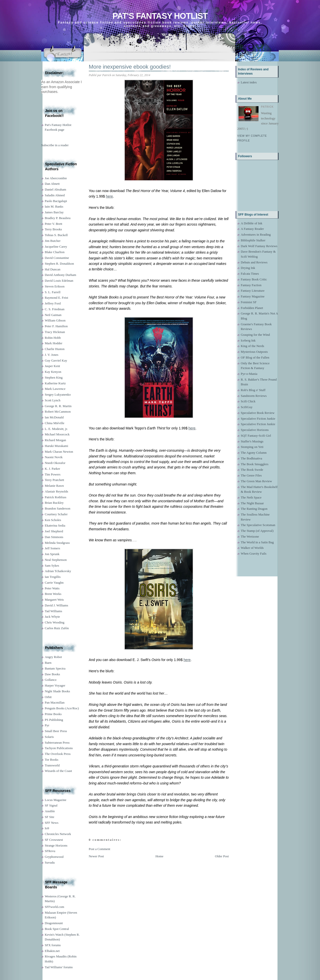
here (109, 196)
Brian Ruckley (54, 503)
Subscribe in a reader (55, 145)
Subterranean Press (57, 743)
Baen (48, 663)
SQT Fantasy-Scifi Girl (256, 436)
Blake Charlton (55, 252)
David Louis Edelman (59, 281)
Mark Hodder (53, 343)
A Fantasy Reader (252, 229)
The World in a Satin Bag (257, 542)
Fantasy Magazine (253, 296)
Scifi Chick (248, 401)
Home (159, 856)
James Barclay (54, 212)
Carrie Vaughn (54, 583)
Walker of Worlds (252, 548)
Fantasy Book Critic (254, 279)
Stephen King (54, 377)
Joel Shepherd (54, 531)
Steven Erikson (55, 286)
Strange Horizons (56, 845)
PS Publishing (54, 720)
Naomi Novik (54, 457)
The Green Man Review (256, 481)
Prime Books (53, 714)
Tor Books (51, 760)
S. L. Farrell (53, 292)
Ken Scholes (53, 520)
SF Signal (51, 805)
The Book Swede (252, 470)
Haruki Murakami (56, 446)
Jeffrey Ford (53, 303)
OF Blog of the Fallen (255, 357)
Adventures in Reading (256, 234)
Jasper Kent (52, 366)
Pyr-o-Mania (249, 374)
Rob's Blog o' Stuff (253, 390)
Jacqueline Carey (56, 247)
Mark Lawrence (55, 389)
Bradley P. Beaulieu (58, 218)
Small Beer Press (56, 731)
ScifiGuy (247, 407)
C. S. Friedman (55, 309)
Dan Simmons (54, 537)
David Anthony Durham (60, 275)
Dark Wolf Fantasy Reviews (259, 246)
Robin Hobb (53, 338)
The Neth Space (251, 497)
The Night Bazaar (252, 503)
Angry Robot (53, 657)
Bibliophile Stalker (253, 240)
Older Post (222, 856)
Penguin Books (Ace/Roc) (62, 708)
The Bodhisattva (251, 458)
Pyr (47, 725)
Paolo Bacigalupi (56, 201)
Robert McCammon (58, 412)
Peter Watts (52, 588)
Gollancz (51, 680)
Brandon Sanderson (57, 508)
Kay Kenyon (53, 372)
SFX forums (53, 945)
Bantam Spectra (55, 668)
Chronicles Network (58, 834)
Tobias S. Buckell (56, 235)
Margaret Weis (54, 600)
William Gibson (55, 320)
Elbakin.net (52, 951)
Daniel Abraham (55, 189)
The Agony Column (254, 453)
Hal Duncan (52, 269)
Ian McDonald (54, 417)
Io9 (47, 828)
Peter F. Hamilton (56, 326)
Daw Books (52, 674)
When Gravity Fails (254, 553)
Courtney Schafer (56, 514)
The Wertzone (250, 536)
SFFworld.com (54, 907)
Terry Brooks (53, 229)
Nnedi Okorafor (55, 463)
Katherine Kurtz (55, 383)
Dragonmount (54, 923)
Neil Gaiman (53, 315)
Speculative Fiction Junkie (258, 419)
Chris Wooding (55, 622)
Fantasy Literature (253, 291)
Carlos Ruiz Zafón (57, 628)
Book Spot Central (57, 929)
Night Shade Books (57, 691)
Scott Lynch (52, 400)
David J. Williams (56, 605)
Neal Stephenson (56, 560)
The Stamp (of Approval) (257, 531)
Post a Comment (99, 849)
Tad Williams (53, 611)
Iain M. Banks (54, 206)
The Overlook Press (58, 754)
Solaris (49, 737)
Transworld (52, 765)
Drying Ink (248, 268)
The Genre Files (251, 475)
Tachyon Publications (59, 748)
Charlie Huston (55, 349)
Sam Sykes (52, 565)
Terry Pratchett (54, 480)
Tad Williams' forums (59, 967)
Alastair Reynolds (56, 491)
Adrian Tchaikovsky (58, 571)
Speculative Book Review (258, 413)
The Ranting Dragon (254, 509)
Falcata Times (250, 274)
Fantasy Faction (251, 285)
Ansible (50, 811)
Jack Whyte (52, 617)
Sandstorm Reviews (254, 396)
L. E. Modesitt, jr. (56, 429)
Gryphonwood (54, 857)
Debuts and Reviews (254, 262)
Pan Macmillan (55, 702)
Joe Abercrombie (56, 178)
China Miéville (54, 423)
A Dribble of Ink (251, 223)
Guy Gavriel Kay (56, 360)
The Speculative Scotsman (258, 525)
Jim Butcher (53, 241)
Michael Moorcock (57, 434)
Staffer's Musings (252, 441)
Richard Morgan (55, 440)
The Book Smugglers (255, 464)
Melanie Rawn (54, 486)
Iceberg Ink (248, 340)
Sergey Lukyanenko (58, 394)
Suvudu (50, 862)
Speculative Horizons (255, 430)
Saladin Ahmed (55, 195)
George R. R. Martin (58, 406)
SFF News (52, 823)
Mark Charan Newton (59, 452)
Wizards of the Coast (58, 771)
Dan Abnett (52, 184)
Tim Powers (53, 474)
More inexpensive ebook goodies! (130, 67)
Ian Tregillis (53, 577)
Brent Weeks (53, 594)
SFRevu (50, 851)
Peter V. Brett (53, 224)
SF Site (49, 817)
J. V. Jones (51, 355)
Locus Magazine (55, 800)
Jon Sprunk (52, 554)
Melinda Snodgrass (57, 543)
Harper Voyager (55, 685)
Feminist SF (249, 302)
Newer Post (96, 856)
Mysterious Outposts (254, 352)
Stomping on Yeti (252, 447)
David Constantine (57, 258)
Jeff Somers (52, 548)
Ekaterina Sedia (55, 525)
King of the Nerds (252, 346)
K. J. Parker (52, 469)
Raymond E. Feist (56, 298)
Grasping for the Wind (255, 335)
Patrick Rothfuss (55, 497)
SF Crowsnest (54, 840)
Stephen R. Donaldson (59, 264)
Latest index (249, 82)
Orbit (48, 697)
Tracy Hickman (55, 332)
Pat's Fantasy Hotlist (160, 16)
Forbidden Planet (252, 308)
